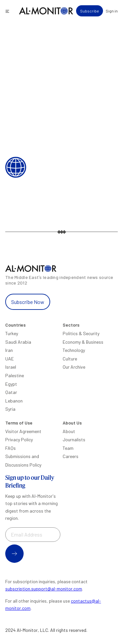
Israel (11, 367)
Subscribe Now (28, 302)
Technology (74, 350)
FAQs (10, 448)
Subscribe (90, 11)
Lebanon (14, 401)
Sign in (112, 11)
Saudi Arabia (18, 342)
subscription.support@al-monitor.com (44, 589)
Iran (9, 350)
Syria (10, 409)
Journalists (74, 439)
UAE (10, 359)
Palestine (15, 375)
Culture (70, 359)
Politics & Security (81, 333)
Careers (71, 456)
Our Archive (74, 367)
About (69, 431)
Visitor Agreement (23, 431)
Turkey (12, 333)
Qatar (11, 392)
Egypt (11, 384)
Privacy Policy (19, 439)
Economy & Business (83, 342)
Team (68, 448)
